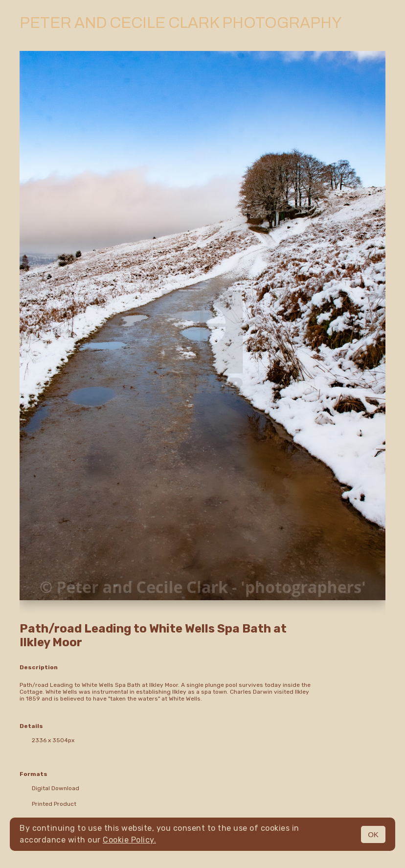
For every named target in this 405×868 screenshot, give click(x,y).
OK (373, 834)
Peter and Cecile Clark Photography (180, 23)
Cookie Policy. (129, 840)
